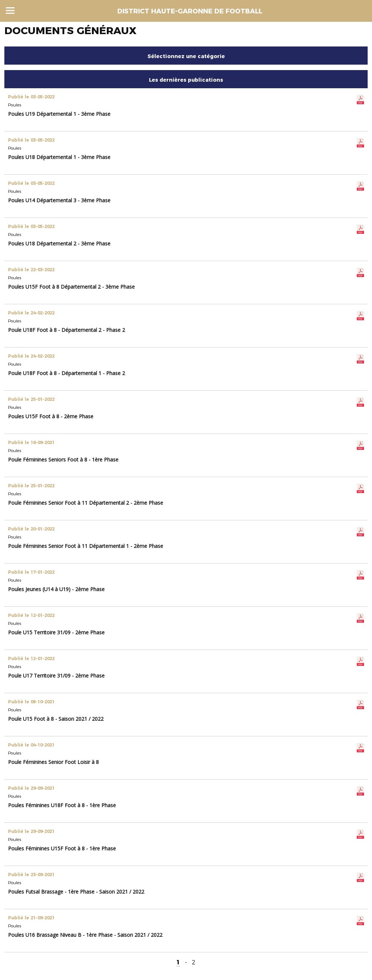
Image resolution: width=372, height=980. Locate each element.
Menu (10, 11)
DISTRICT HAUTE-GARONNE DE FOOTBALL (190, 11)
